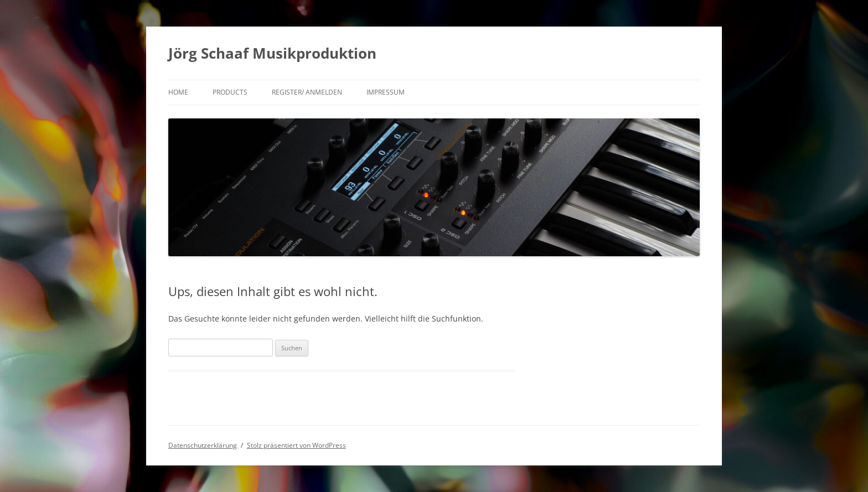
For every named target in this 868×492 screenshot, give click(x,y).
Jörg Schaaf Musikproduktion (272, 53)
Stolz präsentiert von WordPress (296, 445)
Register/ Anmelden (307, 92)
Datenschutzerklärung (203, 445)
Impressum (386, 92)
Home (178, 92)
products (230, 92)
